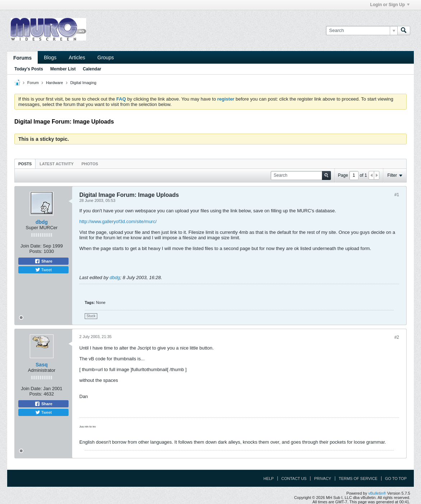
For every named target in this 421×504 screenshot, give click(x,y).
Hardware (55, 83)
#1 (397, 195)
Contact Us (294, 478)
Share (43, 261)
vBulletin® (377, 493)
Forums (22, 58)
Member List (63, 69)
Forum (33, 83)
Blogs (50, 57)
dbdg (42, 222)
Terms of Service (358, 478)
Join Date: (31, 246)
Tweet (43, 270)
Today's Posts (29, 69)
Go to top (396, 478)
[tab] (25, 164)
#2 (397, 337)
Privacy (322, 478)
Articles (77, 57)
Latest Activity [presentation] (57, 164)
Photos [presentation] (90, 164)
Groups (106, 57)
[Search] (362, 31)
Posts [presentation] (25, 164)
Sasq (41, 365)
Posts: (36, 251)
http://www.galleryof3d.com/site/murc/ (118, 221)
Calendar (92, 69)
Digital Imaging (83, 83)
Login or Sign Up (390, 5)
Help (269, 478)
